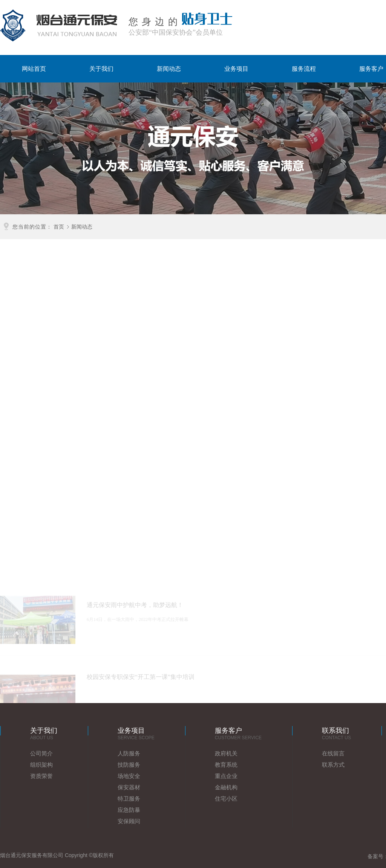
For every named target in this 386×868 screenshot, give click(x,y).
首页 (59, 226)
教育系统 (226, 765)
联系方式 (333, 765)
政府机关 (226, 753)
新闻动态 (169, 69)
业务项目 (236, 69)
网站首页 (34, 69)
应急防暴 (129, 810)
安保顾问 (129, 821)
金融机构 (226, 787)
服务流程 (304, 69)
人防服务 (129, 753)
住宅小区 (226, 799)
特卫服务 (129, 799)
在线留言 (333, 753)
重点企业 (226, 776)
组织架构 (41, 765)
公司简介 (41, 753)
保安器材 (129, 787)
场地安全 (129, 776)
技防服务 (129, 765)
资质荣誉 (41, 776)
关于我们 (101, 69)
